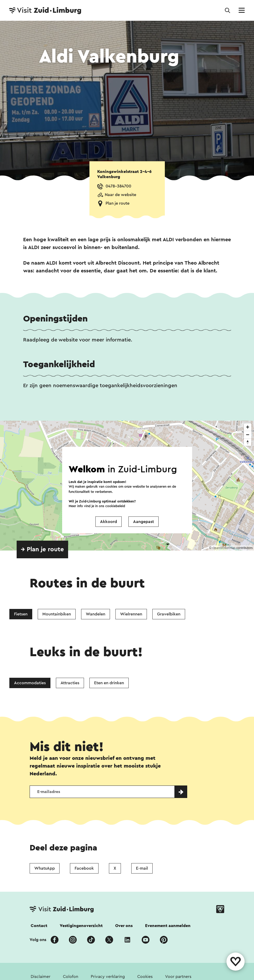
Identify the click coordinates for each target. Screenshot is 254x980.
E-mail (142, 868)
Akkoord (109, 521)
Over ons (124, 926)
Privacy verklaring (108, 977)
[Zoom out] (248, 435)
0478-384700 (118, 186)
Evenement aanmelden (168, 926)
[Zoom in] (248, 427)
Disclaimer (41, 977)
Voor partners (178, 977)
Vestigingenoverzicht (81, 926)
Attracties (70, 683)
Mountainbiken (57, 614)
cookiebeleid (115, 506)
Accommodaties (30, 683)
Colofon (71, 977)
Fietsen (21, 614)
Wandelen (96, 614)
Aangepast (144, 521)
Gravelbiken (169, 614)
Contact (39, 926)
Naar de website (121, 195)
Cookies (145, 977)
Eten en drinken (109, 683)
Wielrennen (131, 614)
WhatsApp (45, 868)
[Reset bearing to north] (248, 442)
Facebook (84, 868)
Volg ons (38, 940)
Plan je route (118, 203)
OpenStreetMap (224, 548)
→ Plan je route (42, 549)
